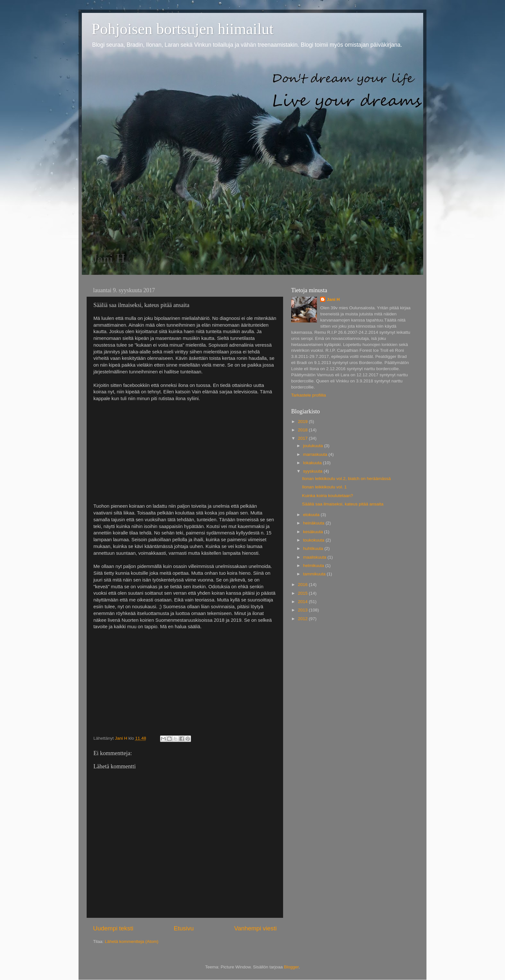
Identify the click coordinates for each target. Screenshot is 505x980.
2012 (303, 619)
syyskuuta (313, 471)
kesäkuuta (314, 532)
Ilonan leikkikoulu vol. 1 (324, 487)
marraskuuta (316, 454)
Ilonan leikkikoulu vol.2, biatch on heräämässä (346, 479)
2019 (303, 422)
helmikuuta (314, 566)
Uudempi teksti (113, 928)
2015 (303, 593)
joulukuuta (314, 446)
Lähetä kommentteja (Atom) (132, 942)
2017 (303, 438)
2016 (303, 585)
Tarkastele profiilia (309, 395)
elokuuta (312, 515)
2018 (303, 430)
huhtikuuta (314, 548)
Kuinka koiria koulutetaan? (328, 496)
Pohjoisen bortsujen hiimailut (182, 29)
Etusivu (184, 928)
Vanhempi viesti (255, 928)
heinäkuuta (314, 523)
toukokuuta (314, 540)
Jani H (333, 299)
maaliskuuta (315, 557)
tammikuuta (315, 574)
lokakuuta (313, 463)
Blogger (291, 967)
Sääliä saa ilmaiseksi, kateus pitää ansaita (343, 504)
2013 (303, 610)
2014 (303, 602)
